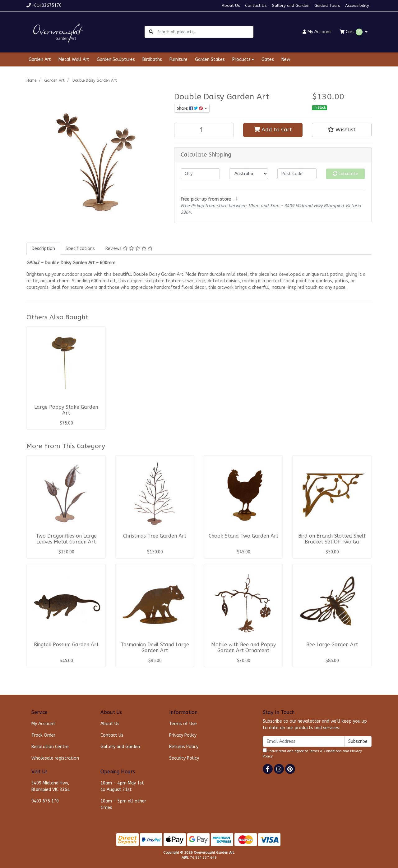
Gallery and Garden (291, 5)
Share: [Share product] (190, 108)
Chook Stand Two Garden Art (243, 536)
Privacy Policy (183, 735)
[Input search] (205, 32)
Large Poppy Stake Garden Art (66, 410)
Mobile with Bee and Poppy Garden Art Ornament (243, 648)
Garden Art (40, 59)
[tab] (43, 249)
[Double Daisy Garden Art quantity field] (204, 130)
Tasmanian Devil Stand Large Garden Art (155, 648)
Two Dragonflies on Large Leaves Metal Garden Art (66, 539)
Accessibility (357, 5)
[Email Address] (304, 741)
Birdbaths (152, 59)
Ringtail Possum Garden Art (66, 645)
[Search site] (151, 32)
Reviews (129, 249)
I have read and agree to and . (312, 753)
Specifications (80, 249)
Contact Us (256, 5)
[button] (342, 130)
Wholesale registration (55, 758)
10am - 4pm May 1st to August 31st (122, 786)
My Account (43, 724)
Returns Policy (184, 747)
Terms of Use (183, 724)
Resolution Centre (50, 747)
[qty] (200, 174)
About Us (231, 5)
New (286, 59)
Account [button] (317, 32)
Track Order (43, 735)
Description (43, 249)
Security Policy (184, 758)
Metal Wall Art (74, 59)
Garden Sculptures (116, 59)
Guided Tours (327, 5)
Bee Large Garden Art (332, 645)
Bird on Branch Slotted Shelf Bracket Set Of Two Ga (332, 539)
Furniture (178, 59)
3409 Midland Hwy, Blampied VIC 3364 (51, 786)
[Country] (249, 174)
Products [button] (241, 59)
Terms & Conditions (325, 751)
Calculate (345, 174)
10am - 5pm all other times (123, 804)
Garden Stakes (210, 59)
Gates (268, 59)
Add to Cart (273, 130)
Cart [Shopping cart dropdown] (352, 32)
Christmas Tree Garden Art (155, 536)
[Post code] (297, 174)
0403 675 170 (45, 801)
